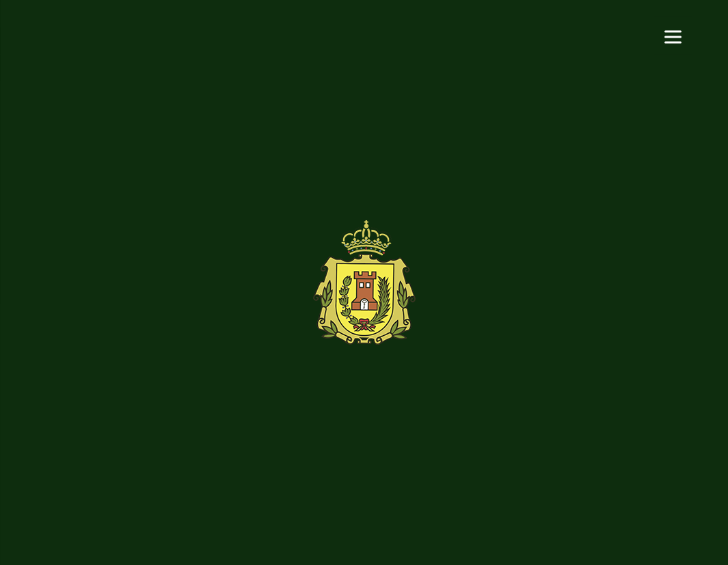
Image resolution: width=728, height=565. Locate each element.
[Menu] (673, 36)
